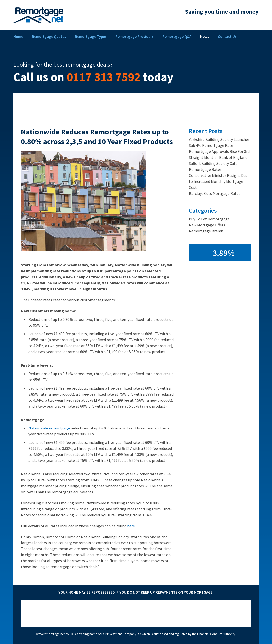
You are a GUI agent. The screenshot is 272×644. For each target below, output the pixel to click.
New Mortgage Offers (207, 225)
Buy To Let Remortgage (209, 219)
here (131, 526)
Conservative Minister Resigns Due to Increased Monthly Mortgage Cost (218, 181)
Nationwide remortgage (49, 428)
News (205, 37)
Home (18, 37)
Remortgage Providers (135, 37)
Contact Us (227, 37)
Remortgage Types (91, 37)
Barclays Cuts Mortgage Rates (215, 193)
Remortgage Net (38, 15)
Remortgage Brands (206, 231)
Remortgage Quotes (49, 37)
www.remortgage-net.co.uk (55, 634)
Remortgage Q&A (177, 37)
